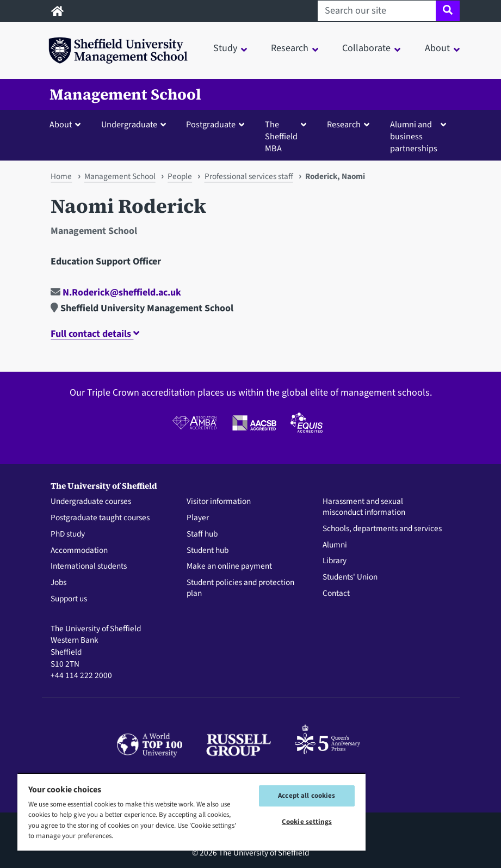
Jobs (58, 583)
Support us (69, 599)
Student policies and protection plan (240, 588)
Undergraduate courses (91, 502)
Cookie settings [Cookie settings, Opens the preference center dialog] (307, 822)
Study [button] (225, 48)
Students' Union (350, 577)
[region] (191, 812)
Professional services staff (249, 176)
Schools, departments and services (382, 529)
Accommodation (79, 551)
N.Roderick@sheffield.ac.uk (116, 293)
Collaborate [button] (366, 48)
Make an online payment (229, 567)
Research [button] (290, 48)
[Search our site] (377, 11)
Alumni (335, 545)
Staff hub (202, 534)
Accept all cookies (307, 796)
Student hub (208, 551)
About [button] (437, 48)
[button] (67, 124)
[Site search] (447, 11)
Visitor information (219, 502)
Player (198, 518)
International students (89, 567)
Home (61, 176)
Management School (125, 94)
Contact (336, 594)
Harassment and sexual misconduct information (364, 507)
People (180, 176)
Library (335, 561)
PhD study (68, 534)
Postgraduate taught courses (100, 518)
